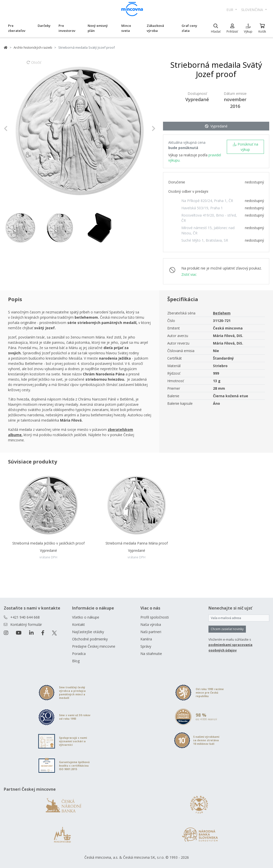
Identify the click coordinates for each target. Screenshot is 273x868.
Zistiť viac (189, 274)
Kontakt (78, 624)
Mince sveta (126, 28)
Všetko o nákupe (86, 617)
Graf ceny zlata (189, 28)
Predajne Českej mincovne (94, 646)
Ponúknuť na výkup (245, 147)
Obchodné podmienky (90, 639)
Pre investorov (67, 28)
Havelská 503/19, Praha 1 (202, 208)
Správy (146, 646)
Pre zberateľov (17, 28)
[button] (15, 128)
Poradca (79, 654)
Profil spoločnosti (155, 617)
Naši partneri (151, 632)
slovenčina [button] (253, 10)
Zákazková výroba (155, 28)
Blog (76, 661)
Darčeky (44, 26)
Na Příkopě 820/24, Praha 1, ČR (207, 201)
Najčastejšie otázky (88, 632)
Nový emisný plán (98, 28)
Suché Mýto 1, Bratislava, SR (205, 240)
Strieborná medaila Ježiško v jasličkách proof (48, 543)
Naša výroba (151, 624)
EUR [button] (230, 10)
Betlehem (222, 313)
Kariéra (146, 639)
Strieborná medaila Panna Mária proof (137, 543)
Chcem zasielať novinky (227, 629)
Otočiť (34, 65)
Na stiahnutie (151, 654)
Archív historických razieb (33, 47)
